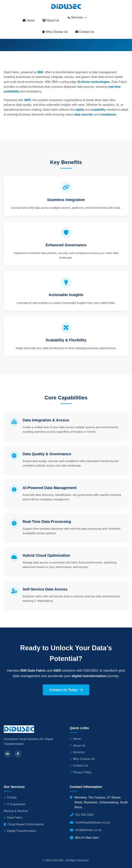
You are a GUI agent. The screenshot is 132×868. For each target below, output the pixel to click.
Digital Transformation (20, 831)
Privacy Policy (81, 772)
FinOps (10, 797)
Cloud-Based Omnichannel (24, 824)
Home (29, 20)
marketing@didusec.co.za (92, 822)
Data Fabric (13, 818)
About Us (51, 20)
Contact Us (85, 32)
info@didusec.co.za (88, 830)
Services (77, 17)
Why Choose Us (55, 32)
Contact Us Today (66, 690)
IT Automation (15, 804)
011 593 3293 (84, 815)
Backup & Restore (16, 811)
